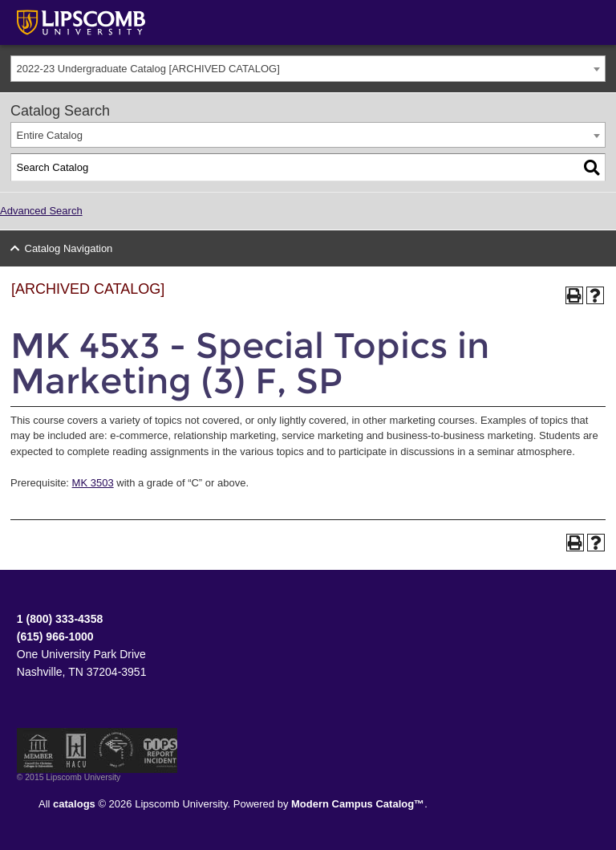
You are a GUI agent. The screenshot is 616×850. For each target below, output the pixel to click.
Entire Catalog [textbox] (50, 135)
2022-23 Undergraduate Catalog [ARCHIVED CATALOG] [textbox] (148, 69)
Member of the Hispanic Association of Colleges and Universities (76, 750)
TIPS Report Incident (159, 750)
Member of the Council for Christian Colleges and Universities (38, 750)
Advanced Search (41, 211)
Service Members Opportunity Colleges (117, 750)
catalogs (74, 804)
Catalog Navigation (69, 248)
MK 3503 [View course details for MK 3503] (93, 483)
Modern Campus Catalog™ (358, 804)
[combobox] (308, 69)
